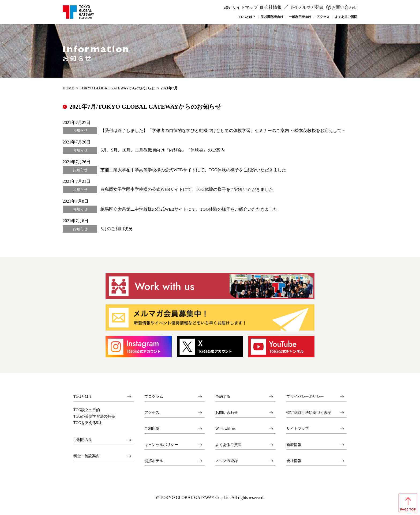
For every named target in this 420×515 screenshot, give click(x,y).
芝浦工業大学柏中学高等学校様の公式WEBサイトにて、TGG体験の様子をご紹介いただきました (193, 170)
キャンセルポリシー (161, 445)
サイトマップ (245, 7)
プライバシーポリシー (305, 397)
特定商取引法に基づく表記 (309, 413)
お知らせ (80, 130)
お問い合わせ (344, 7)
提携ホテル (154, 461)
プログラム (154, 397)
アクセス (152, 413)
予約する (223, 397)
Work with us (225, 429)
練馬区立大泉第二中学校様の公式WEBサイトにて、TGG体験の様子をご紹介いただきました (189, 209)
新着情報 (294, 445)
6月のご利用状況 (117, 229)
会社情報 (273, 7)
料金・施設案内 (87, 456)
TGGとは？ (83, 397)
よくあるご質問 (228, 445)
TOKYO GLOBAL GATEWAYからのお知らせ (117, 88)
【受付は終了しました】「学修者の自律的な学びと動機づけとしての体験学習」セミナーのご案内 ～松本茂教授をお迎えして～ (223, 130)
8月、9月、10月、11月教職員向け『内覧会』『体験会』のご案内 (162, 150)
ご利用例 (152, 429)
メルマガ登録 (311, 7)
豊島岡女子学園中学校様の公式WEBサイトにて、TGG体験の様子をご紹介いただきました (187, 189)
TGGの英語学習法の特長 (94, 416)
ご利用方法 (83, 440)
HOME (68, 88)
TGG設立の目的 (87, 410)
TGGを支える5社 (88, 423)
